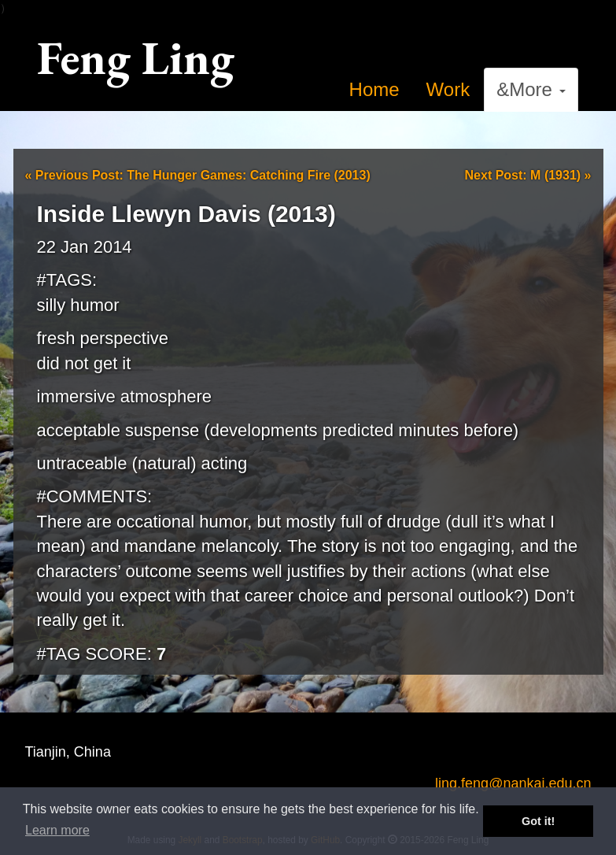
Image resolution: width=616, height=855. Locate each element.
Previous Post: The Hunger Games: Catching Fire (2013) (198, 175)
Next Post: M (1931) (528, 175)
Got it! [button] (538, 821)
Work (448, 89)
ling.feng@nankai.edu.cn (513, 783)
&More (531, 89)
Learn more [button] (57, 830)
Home (374, 89)
